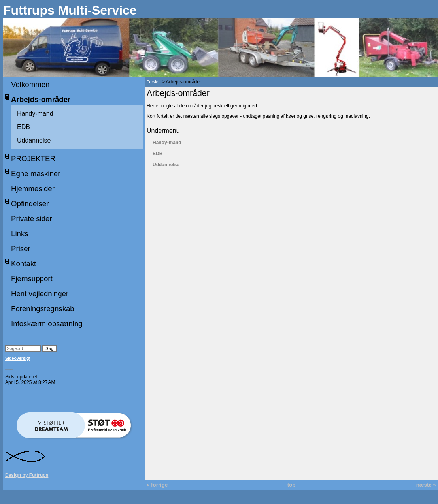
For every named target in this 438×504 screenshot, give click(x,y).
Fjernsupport (32, 279)
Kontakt (24, 264)
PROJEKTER (33, 159)
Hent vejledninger (40, 294)
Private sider (32, 219)
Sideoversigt (18, 358)
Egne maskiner (36, 174)
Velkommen (30, 84)
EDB (24, 127)
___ (9, 367)
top (292, 485)
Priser (21, 249)
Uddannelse (34, 140)
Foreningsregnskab (43, 309)
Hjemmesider (33, 189)
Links (20, 234)
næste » (426, 485)
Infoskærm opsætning (47, 324)
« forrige (157, 485)
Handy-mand (35, 114)
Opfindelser (30, 204)
